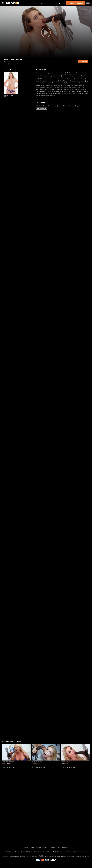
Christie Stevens (8, 762)
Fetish (65, 106)
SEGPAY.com (60, 856)
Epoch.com (11, 856)
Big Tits (39, 106)
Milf (60, 106)
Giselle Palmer (37, 762)
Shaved (71, 106)
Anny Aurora (67, 762)
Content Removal (85, 856)
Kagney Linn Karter (9, 96)
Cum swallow (47, 106)
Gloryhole (5, 766)
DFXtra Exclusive (41, 108)
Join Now (83, 62)
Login (88, 3)
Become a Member (76, 3)
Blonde (55, 106)
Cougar (77, 106)
